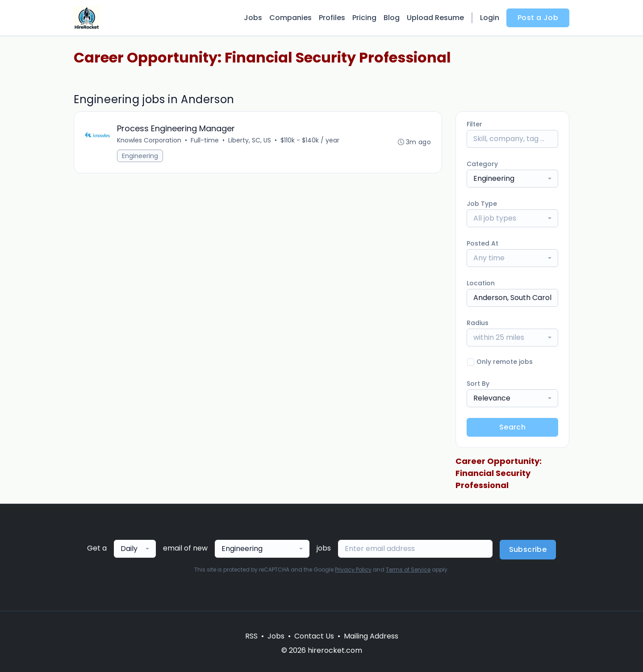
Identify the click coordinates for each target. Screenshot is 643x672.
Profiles (332, 18)
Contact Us (314, 636)
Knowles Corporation (149, 140)
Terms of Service (408, 570)
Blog (392, 18)
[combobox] (512, 179)
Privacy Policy (353, 570)
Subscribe (528, 549)
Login (490, 18)
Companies (290, 18)
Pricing (364, 18)
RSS (251, 636)
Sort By (478, 384)
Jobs (253, 18)
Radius (478, 323)
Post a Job (538, 18)
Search (512, 427)
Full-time (205, 140)
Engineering (140, 156)
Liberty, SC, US (250, 140)
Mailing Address (371, 636)
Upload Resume (435, 18)
